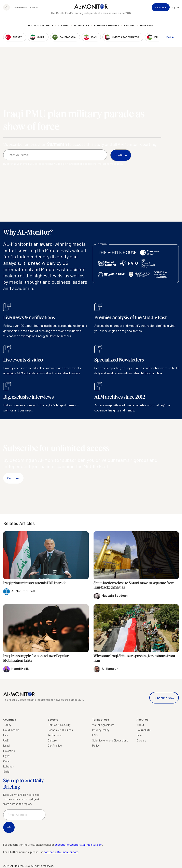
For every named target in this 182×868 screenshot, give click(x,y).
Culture (63, 25)
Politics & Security (41, 25)
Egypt (7, 756)
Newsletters (20, 7)
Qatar (7, 761)
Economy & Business (107, 25)
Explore (129, 25)
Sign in (175, 7)
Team (140, 735)
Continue (13, 478)
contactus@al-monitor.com (61, 852)
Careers (141, 740)
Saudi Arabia (11, 730)
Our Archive (55, 745)
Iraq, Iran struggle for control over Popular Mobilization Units (36, 658)
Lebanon (9, 766)
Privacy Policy (101, 730)
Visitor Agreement (103, 725)
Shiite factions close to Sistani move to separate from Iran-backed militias (134, 585)
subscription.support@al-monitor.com (79, 845)
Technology (81, 25)
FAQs (95, 735)
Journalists (144, 730)
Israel (7, 745)
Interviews (147, 25)
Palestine (9, 751)
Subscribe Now (164, 698)
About (140, 725)
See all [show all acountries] (171, 37)
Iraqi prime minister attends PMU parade (35, 583)
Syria (6, 771)
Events (34, 7)
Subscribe (161, 7)
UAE (6, 740)
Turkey (7, 725)
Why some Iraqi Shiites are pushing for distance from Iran (134, 658)
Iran (6, 735)
